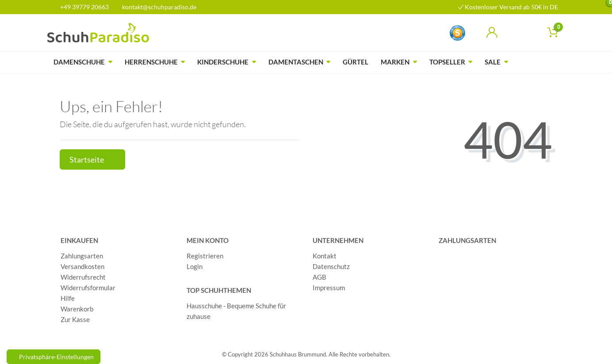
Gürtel (356, 62)
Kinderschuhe (223, 62)
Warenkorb (77, 309)
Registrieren (205, 256)
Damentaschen (296, 62)
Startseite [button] (92, 160)
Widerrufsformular (88, 288)
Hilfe (68, 298)
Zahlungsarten (82, 256)
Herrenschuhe (151, 62)
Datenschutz (331, 266)
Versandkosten (82, 266)
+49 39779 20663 (81, 7)
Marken (395, 62)
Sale (493, 62)
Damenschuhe (79, 62)
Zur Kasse (75, 319)
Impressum (329, 288)
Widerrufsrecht (83, 277)
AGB (319, 277)
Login (195, 266)
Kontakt (325, 256)
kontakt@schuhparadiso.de (155, 7)
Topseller (447, 62)
